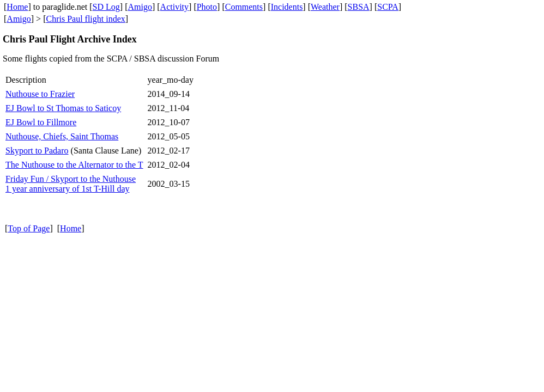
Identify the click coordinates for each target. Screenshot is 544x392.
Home (17, 7)
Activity (174, 7)
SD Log (106, 7)
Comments (244, 7)
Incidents (287, 7)
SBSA (359, 7)
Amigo (140, 7)
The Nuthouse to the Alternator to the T (74, 165)
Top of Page (29, 228)
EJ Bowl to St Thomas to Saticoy (63, 108)
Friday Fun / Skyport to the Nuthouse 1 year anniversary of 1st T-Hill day (71, 184)
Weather (325, 7)
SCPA (388, 7)
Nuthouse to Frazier (40, 94)
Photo (207, 7)
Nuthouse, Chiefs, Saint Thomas (62, 136)
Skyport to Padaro (37, 151)
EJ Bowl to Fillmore (41, 122)
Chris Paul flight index (85, 19)
